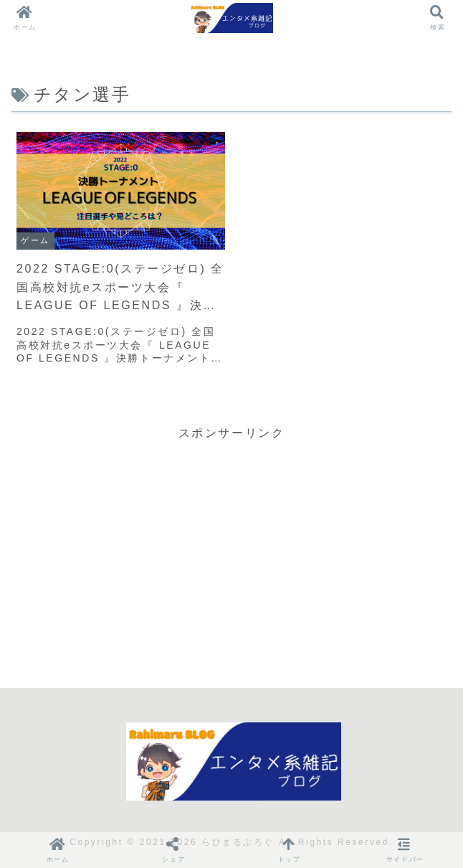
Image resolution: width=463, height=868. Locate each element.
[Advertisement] (231, 544)
